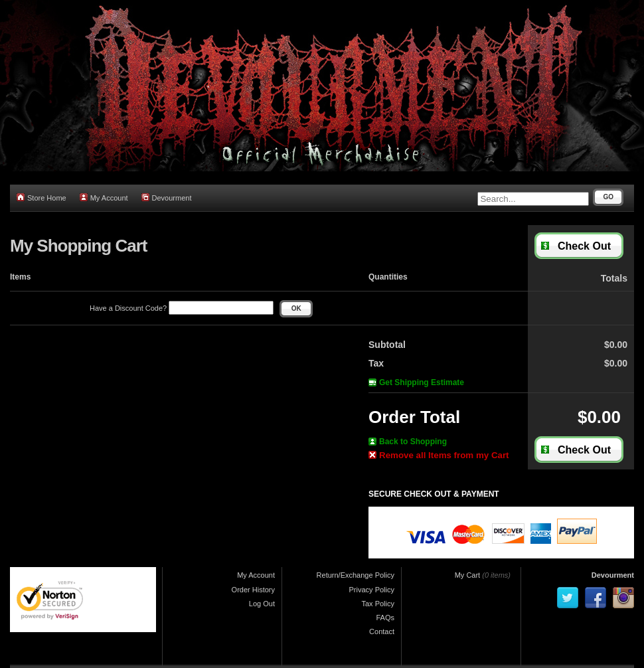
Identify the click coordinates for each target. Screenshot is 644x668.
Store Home (41, 198)
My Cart (468, 575)
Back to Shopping (408, 442)
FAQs (385, 618)
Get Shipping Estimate (416, 382)
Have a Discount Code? (182, 308)
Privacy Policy (372, 590)
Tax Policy (378, 604)
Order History (253, 590)
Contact (382, 631)
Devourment (167, 198)
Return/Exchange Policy (356, 575)
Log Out (262, 604)
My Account (104, 198)
